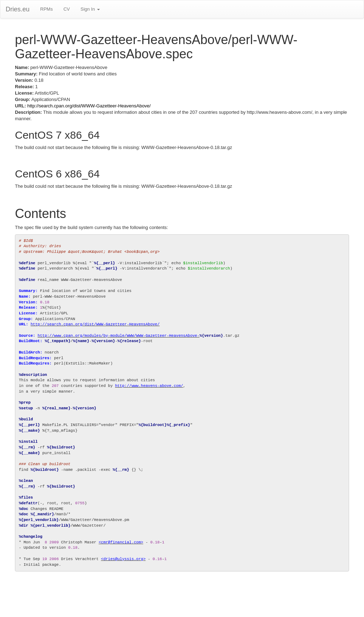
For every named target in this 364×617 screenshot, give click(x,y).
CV (66, 9)
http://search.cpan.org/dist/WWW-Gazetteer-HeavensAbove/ (89, 106)
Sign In (90, 9)
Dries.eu (18, 9)
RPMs (46, 9)
